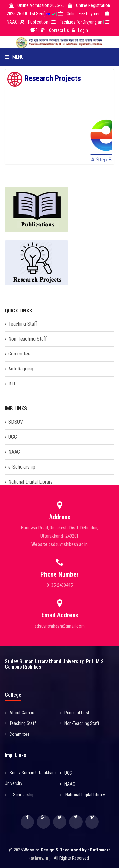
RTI (12, 384)
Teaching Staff (23, 324)
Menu (14, 57)
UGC (13, 437)
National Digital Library (30, 482)
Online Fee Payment (85, 14)
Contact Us (59, 30)
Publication (38, 22)
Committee (19, 354)
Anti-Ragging (21, 369)
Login (83, 30)
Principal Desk (75, 713)
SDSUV (16, 422)
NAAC (12, 22)
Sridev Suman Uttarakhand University (31, 778)
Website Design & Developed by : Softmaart (67, 850)
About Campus (21, 713)
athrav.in (40, 858)
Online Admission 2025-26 (42, 5)
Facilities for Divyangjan (81, 22)
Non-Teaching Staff (27, 339)
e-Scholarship (22, 467)
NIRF (33, 30)
